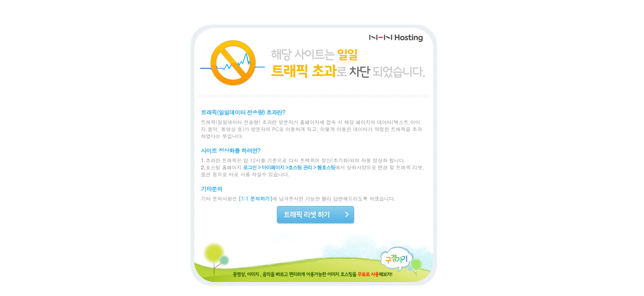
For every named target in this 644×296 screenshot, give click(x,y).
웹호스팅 (326, 167)
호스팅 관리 (300, 167)
